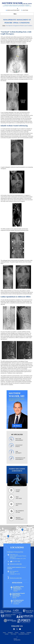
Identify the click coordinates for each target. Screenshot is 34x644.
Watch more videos (17, 485)
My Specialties (17, 435)
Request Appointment (20, 518)
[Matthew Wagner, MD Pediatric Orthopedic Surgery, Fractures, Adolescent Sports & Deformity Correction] (17, 4)
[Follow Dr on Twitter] (17, 629)
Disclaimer (10, 633)
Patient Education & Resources (17, 470)
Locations (25, 10)
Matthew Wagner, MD (17, 395)
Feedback (29, 633)
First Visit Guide (19, 498)
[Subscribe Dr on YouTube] (20, 629)
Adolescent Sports (19, 446)
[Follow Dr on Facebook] (14, 629)
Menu (17, 14)
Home (4, 26)
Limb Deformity (18, 452)
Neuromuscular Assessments (20, 459)
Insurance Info (19, 505)
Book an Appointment (13, 10)
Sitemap (22, 633)
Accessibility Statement (24, 634)
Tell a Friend (13, 634)
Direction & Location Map (16, 564)
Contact (7, 634)
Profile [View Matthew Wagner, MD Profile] (18, 426)
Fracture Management (19, 439)
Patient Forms (18, 491)
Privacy (17, 633)
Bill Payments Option (20, 511)
